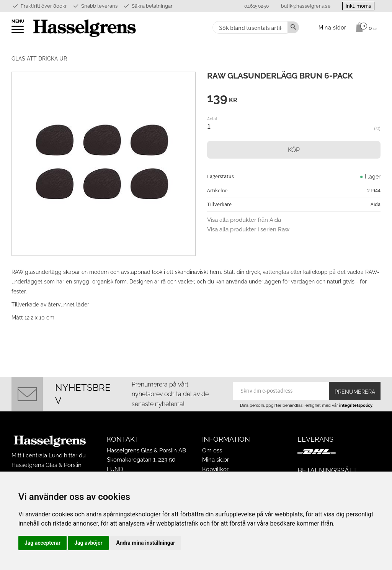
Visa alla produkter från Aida (244, 220)
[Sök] (293, 27)
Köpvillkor (215, 469)
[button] (18, 32)
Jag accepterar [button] (42, 543)
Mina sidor (216, 460)
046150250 (257, 6)
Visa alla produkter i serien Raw (248, 229)
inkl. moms (358, 6)
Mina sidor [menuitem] (332, 27)
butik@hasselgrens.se (306, 6)
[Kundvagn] (364, 27)
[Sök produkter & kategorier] (249, 27)
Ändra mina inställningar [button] (146, 543)
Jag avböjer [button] (88, 543)
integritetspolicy (356, 405)
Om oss (212, 450)
